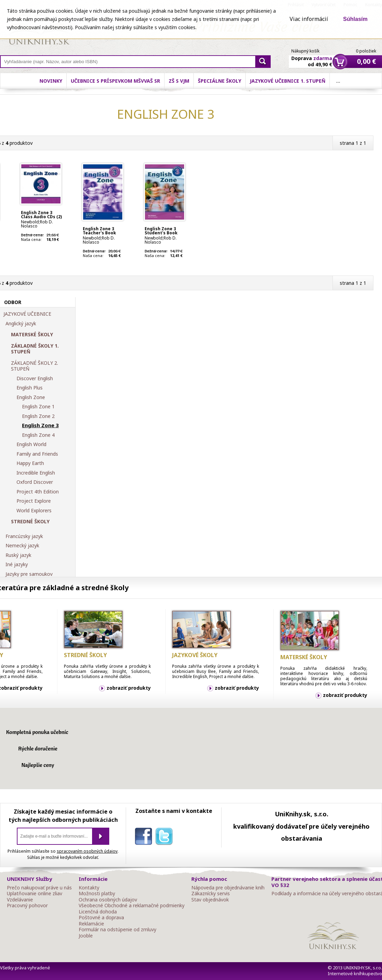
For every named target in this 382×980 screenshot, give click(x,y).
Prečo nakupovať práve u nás (39, 888)
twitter (166, 838)
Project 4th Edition (38, 492)
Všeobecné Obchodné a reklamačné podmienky (132, 906)
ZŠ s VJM (179, 81)
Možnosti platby (97, 894)
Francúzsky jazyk (24, 536)
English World (31, 444)
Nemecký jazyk (22, 546)
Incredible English (36, 473)
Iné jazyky (17, 564)
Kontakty (89, 888)
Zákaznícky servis (211, 894)
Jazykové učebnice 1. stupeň (288, 81)
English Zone (31, 397)
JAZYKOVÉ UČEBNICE (27, 314)
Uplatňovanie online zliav (35, 894)
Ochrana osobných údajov (108, 900)
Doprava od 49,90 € (312, 57)
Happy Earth (30, 463)
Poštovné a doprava (101, 918)
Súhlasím (355, 19)
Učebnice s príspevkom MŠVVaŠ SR (115, 81)
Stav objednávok (210, 900)
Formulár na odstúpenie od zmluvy (117, 930)
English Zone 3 (40, 425)
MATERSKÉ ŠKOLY (32, 335)
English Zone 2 (38, 416)
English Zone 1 (38, 407)
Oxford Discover (35, 482)
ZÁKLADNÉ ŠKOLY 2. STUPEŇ (35, 366)
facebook (145, 838)
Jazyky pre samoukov (29, 574)
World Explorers (34, 511)
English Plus (30, 388)
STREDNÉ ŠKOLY (30, 522)
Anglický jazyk (21, 324)
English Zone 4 (38, 435)
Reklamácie (91, 924)
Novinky (51, 81)
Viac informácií (309, 19)
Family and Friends (37, 454)
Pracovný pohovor (27, 906)
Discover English (35, 378)
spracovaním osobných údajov (87, 851)
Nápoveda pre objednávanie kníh (228, 888)
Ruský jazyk (18, 555)
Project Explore (34, 501)
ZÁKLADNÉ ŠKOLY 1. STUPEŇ (35, 349)
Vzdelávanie (20, 900)
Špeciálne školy (220, 81)
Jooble (86, 936)
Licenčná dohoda (98, 912)
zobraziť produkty (129, 688)
